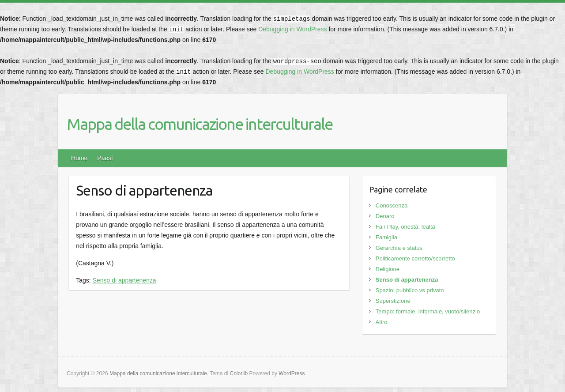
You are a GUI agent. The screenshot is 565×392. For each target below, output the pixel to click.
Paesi (105, 158)
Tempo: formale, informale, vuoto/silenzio (428, 311)
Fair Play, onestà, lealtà (405, 227)
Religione (388, 269)
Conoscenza (392, 205)
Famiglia (386, 237)
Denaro (385, 216)
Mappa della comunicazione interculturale (200, 124)
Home (79, 158)
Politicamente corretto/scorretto (415, 258)
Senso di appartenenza (124, 280)
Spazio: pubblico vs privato (410, 290)
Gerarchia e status (399, 248)
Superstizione (393, 301)
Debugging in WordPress (292, 29)
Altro (382, 322)
